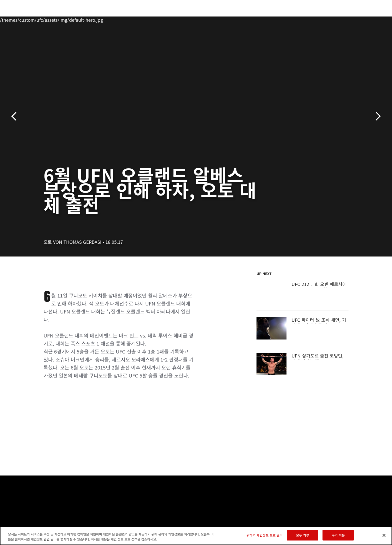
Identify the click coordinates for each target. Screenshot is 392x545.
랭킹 (58, 19)
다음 (376, 116)
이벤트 (39, 19)
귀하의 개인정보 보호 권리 (264, 535)
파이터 (79, 19)
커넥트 (280, 19)
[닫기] (384, 535)
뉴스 (98, 19)
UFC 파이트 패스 (309, 19)
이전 (16, 116)
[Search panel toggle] (351, 19)
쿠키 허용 (338, 535)
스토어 (338, 19)
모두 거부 (302, 535)
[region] (196, 536)
